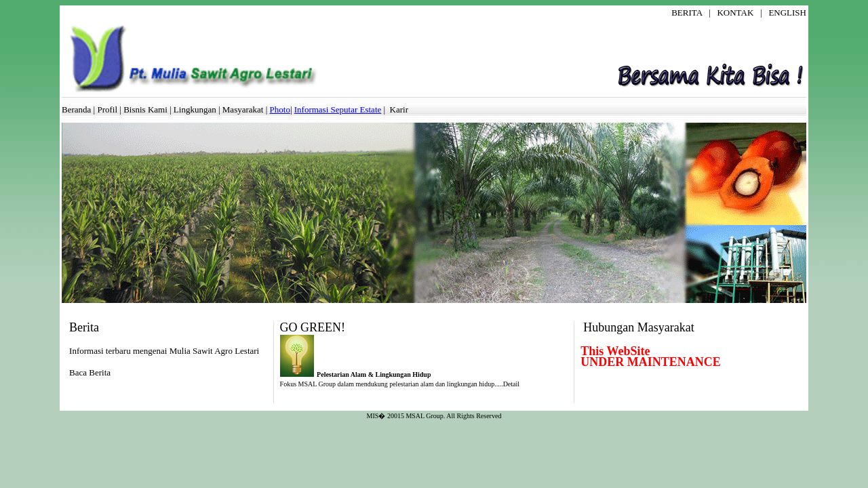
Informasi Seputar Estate (338, 109)
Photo (280, 109)
